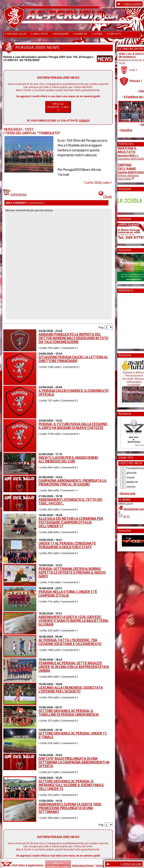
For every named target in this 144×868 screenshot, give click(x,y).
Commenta (15, 194)
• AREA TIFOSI (39, 34)
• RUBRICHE (80, 34)
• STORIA (97, 34)
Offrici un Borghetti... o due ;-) (58, 107)
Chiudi (105, 197)
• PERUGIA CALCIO (16, 34)
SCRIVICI (84, 121)
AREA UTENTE (133, 4)
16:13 (126, 516)
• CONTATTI (114, 34)
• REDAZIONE (61, 34)
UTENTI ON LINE (132, 864)
